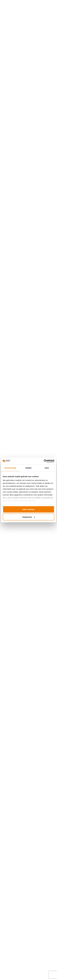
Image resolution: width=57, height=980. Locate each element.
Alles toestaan (29, 509)
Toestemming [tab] (10, 468)
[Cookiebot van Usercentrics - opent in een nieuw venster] (44, 461)
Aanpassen (29, 517)
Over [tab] (47, 468)
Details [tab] (29, 468)
